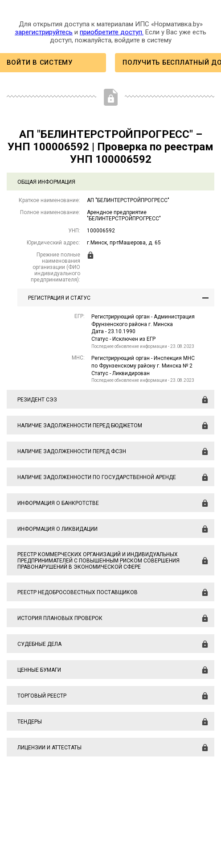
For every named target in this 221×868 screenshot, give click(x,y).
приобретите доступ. (112, 32)
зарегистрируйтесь (44, 32)
